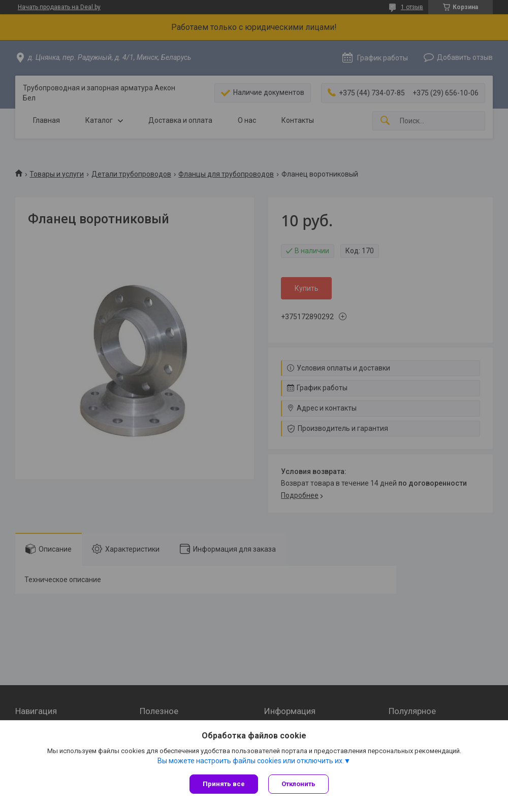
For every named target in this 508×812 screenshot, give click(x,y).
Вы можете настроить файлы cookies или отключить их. (251, 761)
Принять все (224, 784)
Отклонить (298, 784)
